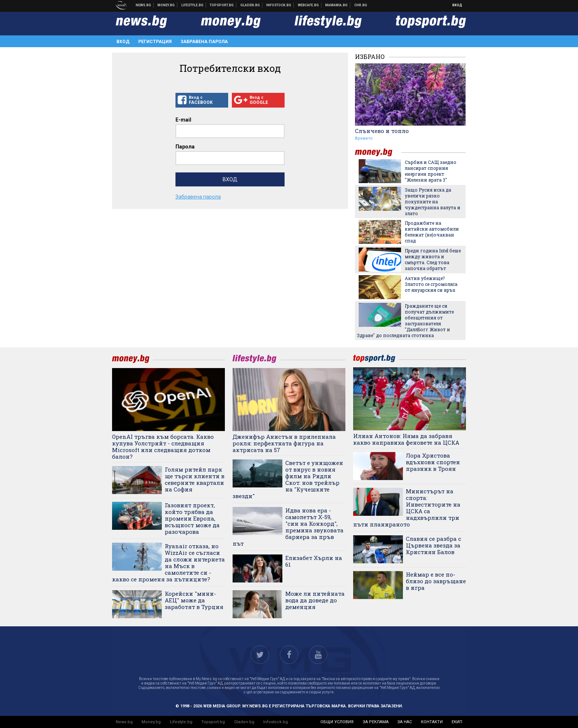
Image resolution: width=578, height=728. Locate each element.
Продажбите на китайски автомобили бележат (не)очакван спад (432, 232)
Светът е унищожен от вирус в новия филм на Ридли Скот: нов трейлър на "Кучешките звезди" (288, 479)
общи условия (337, 722)
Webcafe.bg (309, 5)
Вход (457, 5)
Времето (364, 138)
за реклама (376, 722)
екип (457, 722)
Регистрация (155, 42)
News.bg (124, 722)
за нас (405, 722)
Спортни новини (222, 5)
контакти (432, 722)
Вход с (202, 100)
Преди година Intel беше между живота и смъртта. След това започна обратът (433, 259)
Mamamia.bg (337, 5)
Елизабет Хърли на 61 (314, 561)
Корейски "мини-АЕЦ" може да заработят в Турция (194, 600)
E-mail (183, 120)
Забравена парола (204, 42)
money (378, 152)
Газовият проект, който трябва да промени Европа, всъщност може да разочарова (192, 518)
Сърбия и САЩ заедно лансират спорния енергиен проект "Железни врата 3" (431, 171)
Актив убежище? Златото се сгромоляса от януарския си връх (431, 284)
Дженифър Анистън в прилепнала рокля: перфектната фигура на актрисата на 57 (284, 443)
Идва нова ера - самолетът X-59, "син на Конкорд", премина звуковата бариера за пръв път (288, 527)
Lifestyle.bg (181, 722)
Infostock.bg (276, 722)
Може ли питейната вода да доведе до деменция (315, 600)
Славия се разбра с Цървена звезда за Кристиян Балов (433, 545)
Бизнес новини (166, 5)
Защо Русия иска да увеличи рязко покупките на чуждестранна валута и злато (433, 202)
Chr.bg (361, 5)
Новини (144, 5)
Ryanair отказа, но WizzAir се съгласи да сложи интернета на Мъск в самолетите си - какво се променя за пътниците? (168, 563)
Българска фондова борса (279, 5)
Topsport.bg (213, 722)
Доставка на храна (250, 5)
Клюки (193, 5)
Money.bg (151, 722)
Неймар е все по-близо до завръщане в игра (436, 581)
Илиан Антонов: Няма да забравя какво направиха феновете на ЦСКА (406, 439)
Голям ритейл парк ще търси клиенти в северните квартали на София (195, 479)
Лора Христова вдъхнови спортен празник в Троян (433, 462)
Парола (185, 147)
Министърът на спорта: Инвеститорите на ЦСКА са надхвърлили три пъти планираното (407, 508)
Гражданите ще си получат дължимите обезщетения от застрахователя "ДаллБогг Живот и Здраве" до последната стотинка (405, 321)
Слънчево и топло (382, 131)
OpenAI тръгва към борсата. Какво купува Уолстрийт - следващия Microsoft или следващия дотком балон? (163, 447)
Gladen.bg (244, 722)
